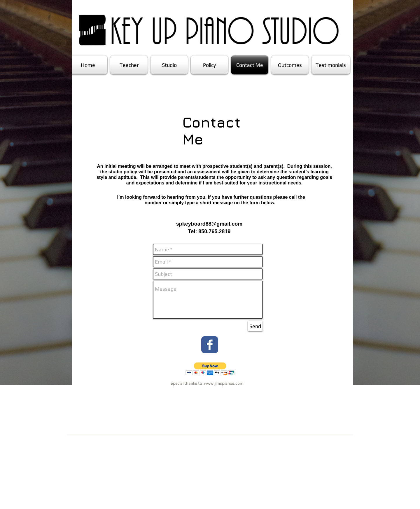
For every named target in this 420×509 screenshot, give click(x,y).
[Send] (255, 326)
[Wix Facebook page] (210, 345)
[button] (210, 369)
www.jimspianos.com (224, 383)
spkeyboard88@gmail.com (209, 224)
